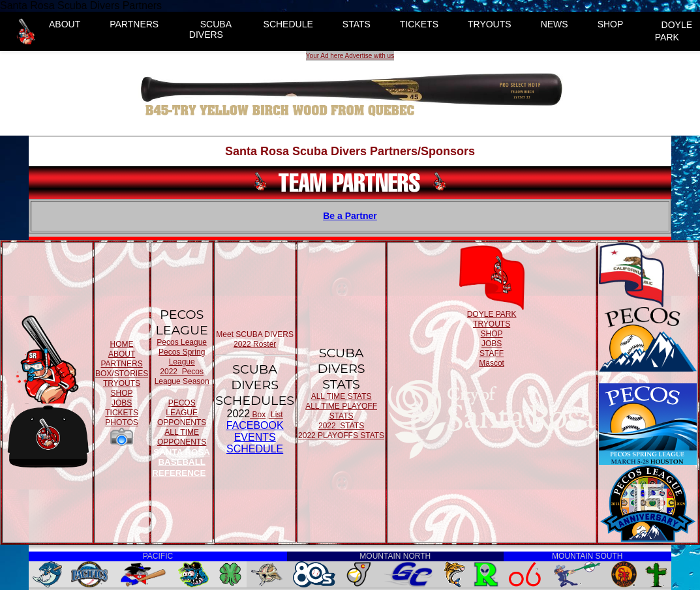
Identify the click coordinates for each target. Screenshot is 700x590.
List (276, 415)
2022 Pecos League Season (182, 376)
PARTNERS (134, 24)
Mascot (492, 363)
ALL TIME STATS (342, 396)
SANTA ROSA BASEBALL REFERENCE (181, 463)
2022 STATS (341, 426)
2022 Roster (255, 344)
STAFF (492, 353)
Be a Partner (350, 216)
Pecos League (182, 342)
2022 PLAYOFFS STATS (341, 435)
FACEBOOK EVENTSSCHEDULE (255, 437)
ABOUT (65, 24)
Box (258, 415)
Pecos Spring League (182, 357)
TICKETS (419, 24)
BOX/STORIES (122, 374)
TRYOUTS (490, 24)
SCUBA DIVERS (210, 29)
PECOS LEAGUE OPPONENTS (182, 413)
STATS (357, 24)
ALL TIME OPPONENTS (182, 437)
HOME (122, 344)
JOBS (122, 403)
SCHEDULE (288, 24)
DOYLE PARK (674, 31)
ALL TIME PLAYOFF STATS (341, 411)
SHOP (611, 24)
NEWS (555, 24)
